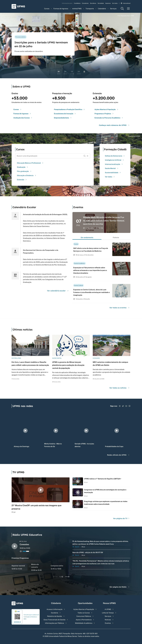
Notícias (108, 620)
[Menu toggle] (128, 9)
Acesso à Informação (55, 609)
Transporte (90, 9)
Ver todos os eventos (120, 308)
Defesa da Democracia (115, 156)
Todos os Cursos (84, 613)
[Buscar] (85, 156)
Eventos (108, 623)
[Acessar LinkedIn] (130, 406)
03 (72, 72)
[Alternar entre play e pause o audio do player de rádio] (15, 546)
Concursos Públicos (84, 616)
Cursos (47, 9)
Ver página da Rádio (120, 587)
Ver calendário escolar (58, 291)
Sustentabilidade (113, 173)
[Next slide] (67, 577)
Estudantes (85, 3)
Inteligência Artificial (115, 160)
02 (65, 72)
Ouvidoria (55, 613)
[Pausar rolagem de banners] (84, 72)
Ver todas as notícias (120, 388)
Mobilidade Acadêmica (84, 623)
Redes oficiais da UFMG (118, 455)
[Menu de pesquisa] (122, 9)
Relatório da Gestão (55, 616)
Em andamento (87, 237)
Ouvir (76, 547)
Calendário (102, 9)
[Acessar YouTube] (126, 406)
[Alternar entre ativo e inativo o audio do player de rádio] (21, 551)
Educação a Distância (27, 175)
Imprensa (108, 3)
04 (79, 72)
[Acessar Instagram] (120, 406)
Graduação (23, 167)
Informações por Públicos (55, 623)
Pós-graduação (24, 171)
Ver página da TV (121, 518)
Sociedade (101, 3)
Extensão (22, 180)
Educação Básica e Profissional (30, 163)
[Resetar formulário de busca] (87, 156)
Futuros (116, 237)
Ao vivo (23, 541)
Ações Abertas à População (84, 609)
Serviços (113, 9)
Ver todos (115, 3)
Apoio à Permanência (84, 620)
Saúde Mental (112, 168)
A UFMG (108, 609)
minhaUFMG (77, 9)
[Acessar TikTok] (123, 406)
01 (59, 72)
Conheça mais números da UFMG (114, 125)
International (126, 3)
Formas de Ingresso (61, 9)
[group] (25, 431)
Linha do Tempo (108, 613)
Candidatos (77, 3)
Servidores (93, 3)
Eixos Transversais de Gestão (55, 620)
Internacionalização (114, 164)
